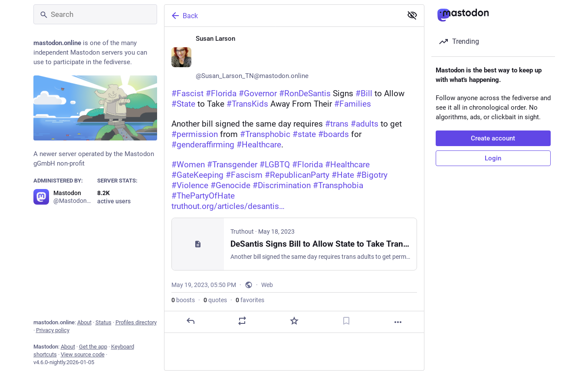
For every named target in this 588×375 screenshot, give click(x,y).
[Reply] (190, 321)
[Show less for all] (412, 15)
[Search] (95, 14)
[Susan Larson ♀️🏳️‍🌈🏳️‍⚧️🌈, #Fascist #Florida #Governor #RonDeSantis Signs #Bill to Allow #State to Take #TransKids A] (294, 180)
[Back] (283, 16)
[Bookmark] (346, 321)
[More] (398, 322)
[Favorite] (294, 321)
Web (267, 285)
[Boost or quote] (242, 321)
